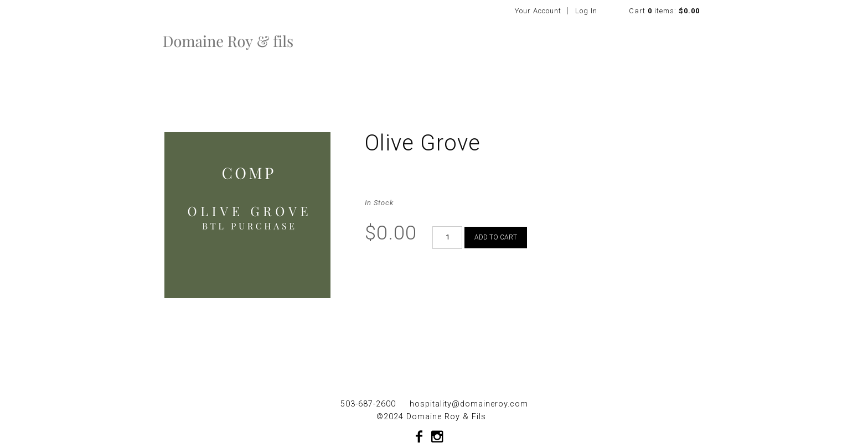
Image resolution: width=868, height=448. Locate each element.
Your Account (538, 11)
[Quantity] (447, 238)
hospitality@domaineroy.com (469, 404)
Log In (586, 11)
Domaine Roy (228, 41)
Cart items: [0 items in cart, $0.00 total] (664, 11)
